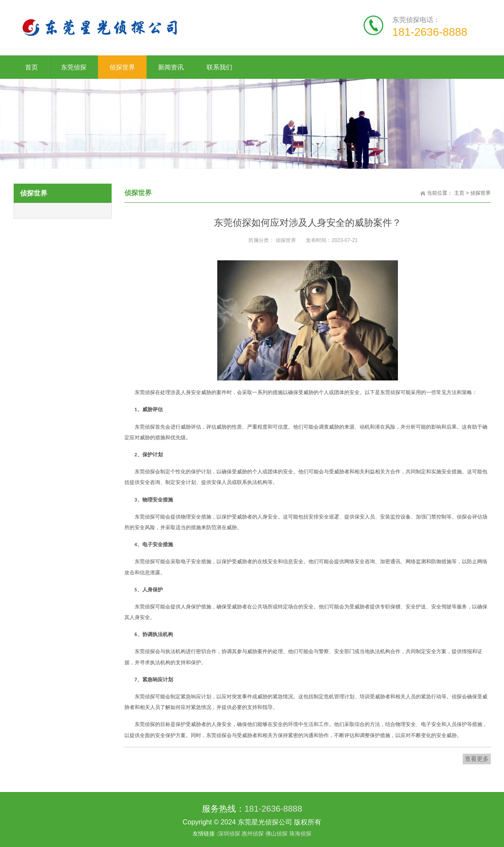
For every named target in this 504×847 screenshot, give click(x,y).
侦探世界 (481, 193)
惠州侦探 (253, 834)
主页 (459, 193)
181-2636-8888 (274, 809)
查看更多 (477, 759)
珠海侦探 (300, 834)
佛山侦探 (277, 834)
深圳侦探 (230, 834)
